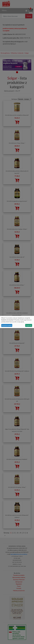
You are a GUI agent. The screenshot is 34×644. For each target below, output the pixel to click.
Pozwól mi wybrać (7, 325)
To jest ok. (29, 325)
